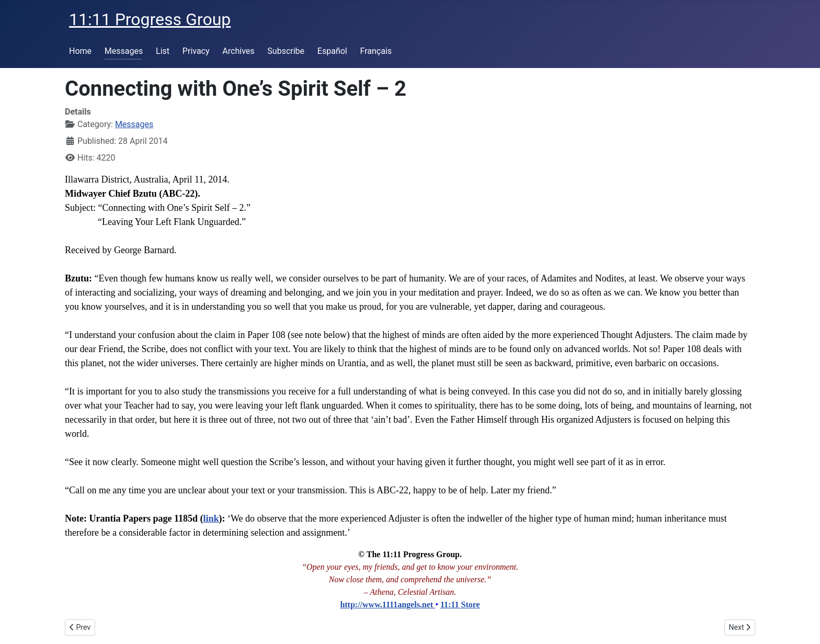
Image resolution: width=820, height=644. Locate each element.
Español (332, 51)
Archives (238, 51)
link (211, 518)
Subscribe (286, 51)
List (163, 51)
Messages (124, 51)
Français (376, 51)
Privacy (196, 51)
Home (80, 51)
